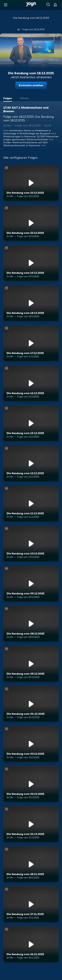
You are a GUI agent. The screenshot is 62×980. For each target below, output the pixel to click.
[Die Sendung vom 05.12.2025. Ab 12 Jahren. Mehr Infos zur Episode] (31, 664)
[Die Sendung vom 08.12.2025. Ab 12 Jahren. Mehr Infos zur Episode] (31, 624)
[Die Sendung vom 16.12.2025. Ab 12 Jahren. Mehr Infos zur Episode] (31, 383)
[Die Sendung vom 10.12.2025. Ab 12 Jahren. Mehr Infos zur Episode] (31, 544)
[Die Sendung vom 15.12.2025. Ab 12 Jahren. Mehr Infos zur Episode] (31, 423)
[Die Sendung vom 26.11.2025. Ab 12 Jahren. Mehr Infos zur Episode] (31, 944)
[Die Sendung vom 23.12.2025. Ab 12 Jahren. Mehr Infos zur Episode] (31, 183)
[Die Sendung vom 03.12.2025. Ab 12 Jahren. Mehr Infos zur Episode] (31, 744)
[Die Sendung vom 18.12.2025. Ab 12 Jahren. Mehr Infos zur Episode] (31, 303)
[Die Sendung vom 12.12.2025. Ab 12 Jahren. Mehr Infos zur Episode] (31, 463)
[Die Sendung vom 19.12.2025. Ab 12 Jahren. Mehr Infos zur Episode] (31, 263)
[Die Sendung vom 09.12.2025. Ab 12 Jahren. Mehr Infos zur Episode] (31, 584)
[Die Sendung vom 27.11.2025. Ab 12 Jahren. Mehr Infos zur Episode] (31, 904)
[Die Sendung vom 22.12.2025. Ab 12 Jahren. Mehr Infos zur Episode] (31, 223)
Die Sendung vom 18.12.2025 (31, 18)
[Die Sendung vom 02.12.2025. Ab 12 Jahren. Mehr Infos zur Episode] (31, 784)
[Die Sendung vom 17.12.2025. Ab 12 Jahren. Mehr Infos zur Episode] (31, 343)
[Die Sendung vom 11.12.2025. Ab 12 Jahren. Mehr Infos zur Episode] (31, 504)
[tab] (8, 99)
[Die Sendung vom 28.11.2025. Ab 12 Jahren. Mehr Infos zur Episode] (31, 864)
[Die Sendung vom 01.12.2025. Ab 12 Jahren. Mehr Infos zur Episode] (31, 824)
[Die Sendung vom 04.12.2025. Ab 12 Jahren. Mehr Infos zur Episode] (31, 704)
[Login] (55, 5)
